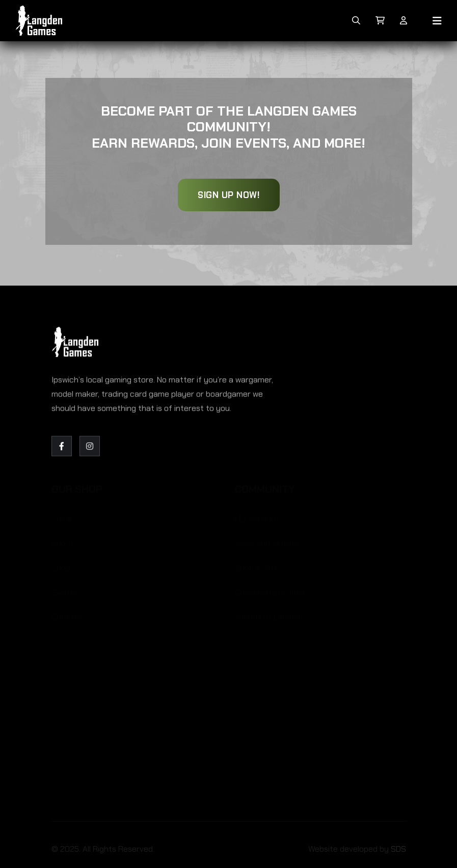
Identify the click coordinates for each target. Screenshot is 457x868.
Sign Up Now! (228, 195)
